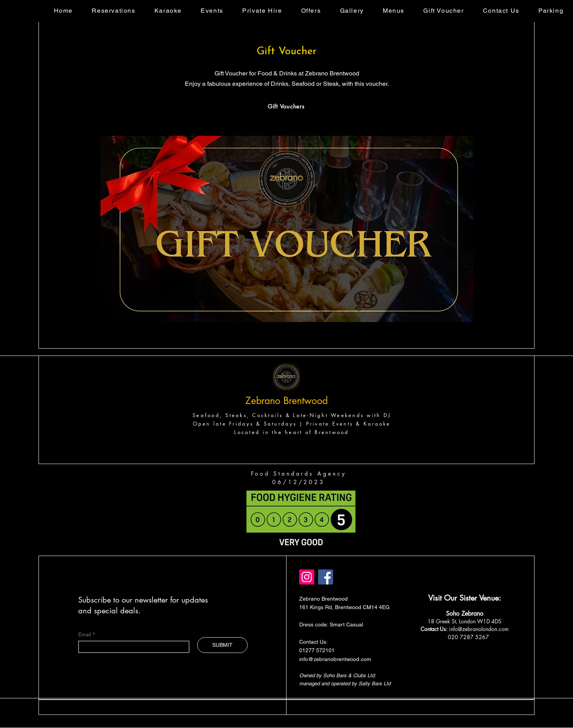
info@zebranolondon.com (479, 629)
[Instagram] (307, 577)
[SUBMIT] (222, 645)
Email (85, 634)
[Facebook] (326, 577)
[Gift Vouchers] (286, 106)
